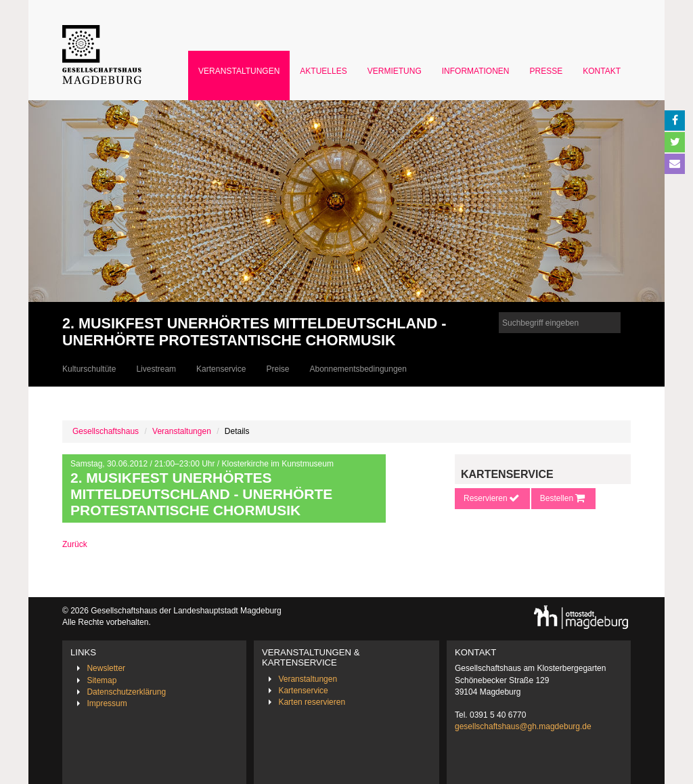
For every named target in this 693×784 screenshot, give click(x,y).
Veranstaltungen (239, 71)
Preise (277, 369)
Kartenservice (221, 369)
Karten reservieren (312, 702)
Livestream (156, 369)
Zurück (75, 544)
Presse (546, 71)
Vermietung (395, 71)
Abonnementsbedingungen (358, 369)
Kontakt (602, 71)
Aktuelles (323, 71)
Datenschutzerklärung (126, 692)
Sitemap (102, 680)
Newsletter (106, 668)
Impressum (107, 703)
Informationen (476, 71)
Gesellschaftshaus (106, 431)
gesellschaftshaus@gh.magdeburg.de (523, 726)
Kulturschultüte (89, 369)
